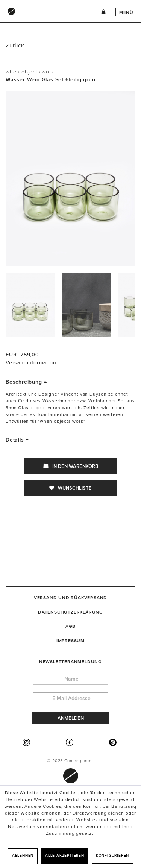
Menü (126, 12)
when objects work (30, 72)
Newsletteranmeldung (70, 662)
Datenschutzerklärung (70, 612)
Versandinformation (31, 363)
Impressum (70, 641)
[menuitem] (46, 18)
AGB (70, 626)
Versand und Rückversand (70, 598)
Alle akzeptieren (65, 856)
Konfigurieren (112, 856)
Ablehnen (23, 856)
